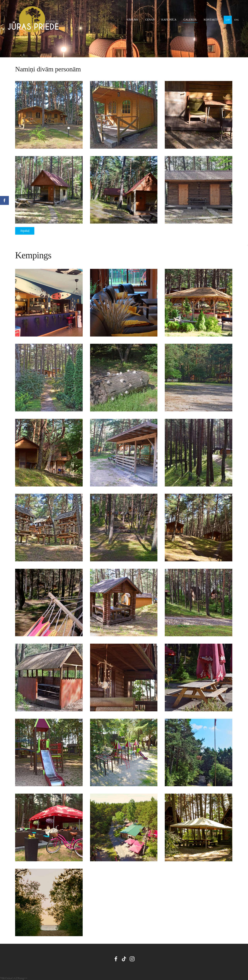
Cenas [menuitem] (150, 20)
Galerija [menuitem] (190, 20)
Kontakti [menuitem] (211, 20)
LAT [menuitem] (228, 20)
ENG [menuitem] (237, 20)
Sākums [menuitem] (133, 20)
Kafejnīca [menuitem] (169, 20)
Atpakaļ (25, 231)
